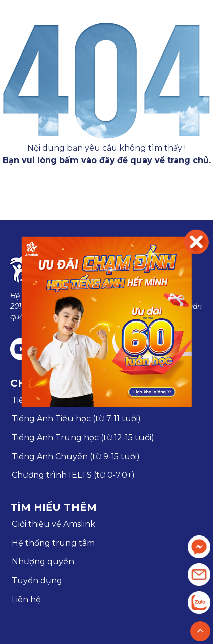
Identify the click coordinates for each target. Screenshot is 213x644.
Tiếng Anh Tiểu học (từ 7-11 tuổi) (76, 419)
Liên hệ (26, 599)
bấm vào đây (87, 160)
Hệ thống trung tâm (53, 543)
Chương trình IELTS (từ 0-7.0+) (73, 475)
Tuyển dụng (37, 581)
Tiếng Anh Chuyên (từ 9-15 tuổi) (76, 457)
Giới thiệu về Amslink (53, 524)
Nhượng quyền (43, 561)
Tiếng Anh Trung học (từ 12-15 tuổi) (83, 437)
